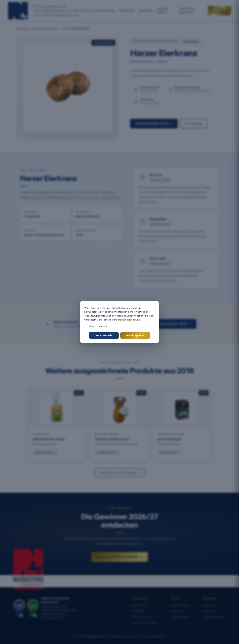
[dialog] (119, 322)
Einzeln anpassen (98, 326)
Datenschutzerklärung (128, 320)
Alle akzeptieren (135, 335)
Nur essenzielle (104, 335)
